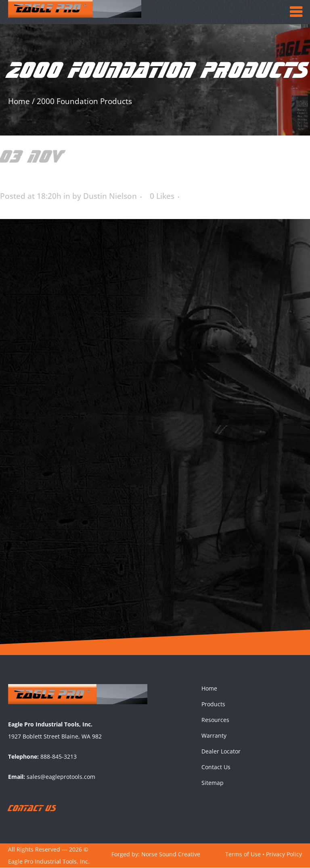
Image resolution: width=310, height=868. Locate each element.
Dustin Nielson (110, 196)
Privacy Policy (284, 854)
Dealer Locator (221, 752)
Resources (215, 720)
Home (19, 101)
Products (213, 704)
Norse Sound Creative (171, 854)
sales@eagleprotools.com (61, 777)
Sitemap (213, 783)
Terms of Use (243, 854)
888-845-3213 (59, 757)
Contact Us (216, 767)
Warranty (214, 736)
